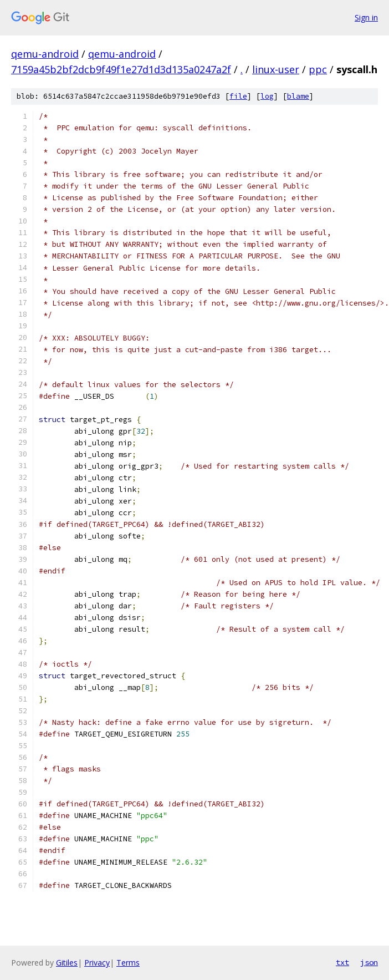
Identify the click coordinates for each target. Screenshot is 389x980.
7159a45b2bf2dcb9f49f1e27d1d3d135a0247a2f (121, 69)
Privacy (97, 963)
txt (342, 962)
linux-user (276, 69)
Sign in (366, 17)
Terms (128, 963)
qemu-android (45, 54)
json (369, 962)
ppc (318, 69)
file (238, 96)
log (267, 96)
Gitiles (67, 963)
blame (298, 96)
